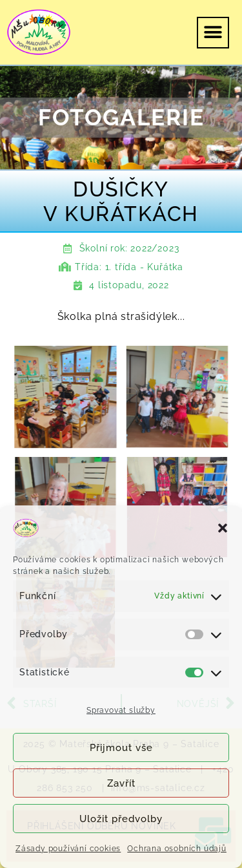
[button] (223, 528)
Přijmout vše (121, 748)
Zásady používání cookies (68, 849)
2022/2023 (155, 248)
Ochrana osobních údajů (177, 849)
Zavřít (121, 783)
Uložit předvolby (121, 819)
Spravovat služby (121, 710)
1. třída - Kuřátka (144, 267)
